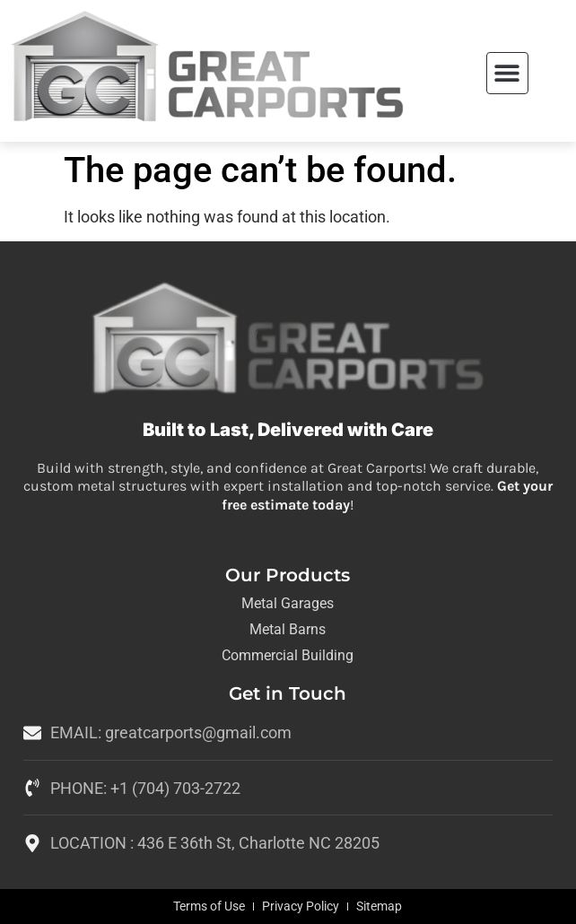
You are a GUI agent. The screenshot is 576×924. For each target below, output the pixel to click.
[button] (507, 73)
